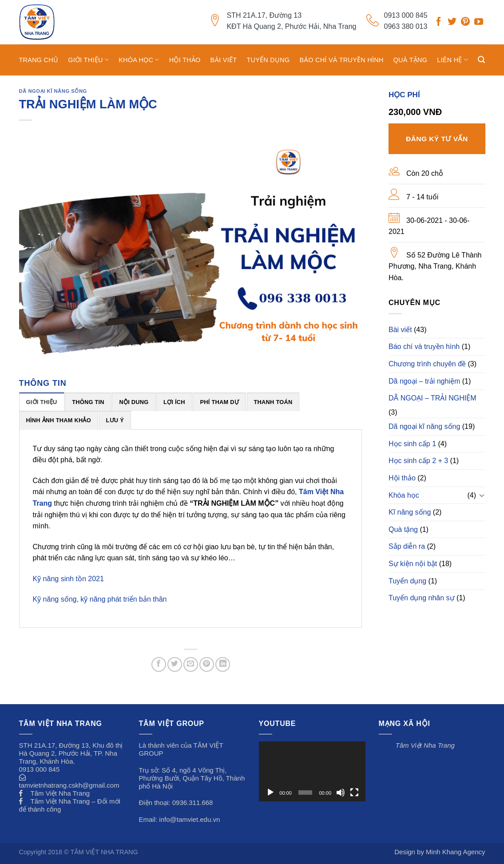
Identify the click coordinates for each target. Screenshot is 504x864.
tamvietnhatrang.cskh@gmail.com (69, 785)
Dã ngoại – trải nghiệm (424, 381)
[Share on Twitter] (175, 664)
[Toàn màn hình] (354, 793)
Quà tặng (411, 60)
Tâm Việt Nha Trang (60, 793)
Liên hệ (452, 60)
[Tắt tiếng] (341, 793)
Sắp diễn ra (407, 546)
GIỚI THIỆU (88, 60)
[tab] (42, 402)
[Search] (481, 60)
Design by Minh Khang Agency (440, 852)
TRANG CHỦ (39, 60)
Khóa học (139, 60)
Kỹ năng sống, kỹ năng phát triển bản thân (100, 599)
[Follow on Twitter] (452, 23)
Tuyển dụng (268, 60)
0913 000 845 (406, 15)
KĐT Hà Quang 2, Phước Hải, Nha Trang (291, 26)
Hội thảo (185, 60)
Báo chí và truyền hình (341, 60)
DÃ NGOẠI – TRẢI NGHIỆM (433, 398)
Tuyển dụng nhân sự (422, 598)
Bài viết (224, 60)
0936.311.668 (193, 803)
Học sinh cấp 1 (412, 444)
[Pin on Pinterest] (207, 664)
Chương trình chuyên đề (427, 364)
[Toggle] (482, 495)
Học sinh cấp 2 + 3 (418, 461)
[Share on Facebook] (159, 664)
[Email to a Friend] (191, 664)
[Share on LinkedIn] (223, 664)
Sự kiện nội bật (413, 564)
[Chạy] (270, 793)
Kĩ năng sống (410, 512)
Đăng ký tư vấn (437, 139)
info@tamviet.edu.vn (189, 819)
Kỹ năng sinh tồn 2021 (68, 579)
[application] (312, 771)
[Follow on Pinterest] (465, 23)
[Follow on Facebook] (439, 23)
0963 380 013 (406, 26)
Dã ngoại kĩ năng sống (53, 91)
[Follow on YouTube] (479, 23)
